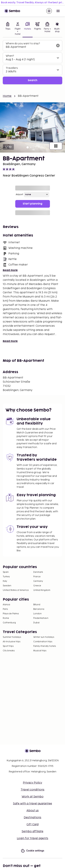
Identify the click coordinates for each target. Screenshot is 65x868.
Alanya (6, 605)
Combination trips (43, 642)
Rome (6, 618)
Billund (37, 605)
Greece (37, 586)
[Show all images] (56, 146)
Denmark (38, 572)
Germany (38, 581)
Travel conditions (32, 790)
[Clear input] (58, 46)
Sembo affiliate (32, 831)
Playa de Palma (11, 614)
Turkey (6, 577)
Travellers (12, 68)
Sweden (7, 586)
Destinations (32, 818)
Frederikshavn (41, 618)
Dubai (36, 623)
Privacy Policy (32, 783)
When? (10, 56)
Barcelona (39, 609)
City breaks (9, 651)
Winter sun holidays (44, 637)
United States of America (16, 590)
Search (32, 80)
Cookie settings (32, 851)
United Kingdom (42, 590)
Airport (19, 195)
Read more (10, 270)
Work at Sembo (33, 797)
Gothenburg (9, 623)
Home (7, 96)
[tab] (8, 29)
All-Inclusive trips (12, 642)
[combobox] (30, 47)
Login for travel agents (32, 838)
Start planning (32, 204)
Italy (5, 581)
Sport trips (8, 646)
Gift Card (32, 824)
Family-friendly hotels (45, 646)
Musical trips (40, 651)
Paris (5, 609)
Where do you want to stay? (23, 44)
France (37, 577)
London (37, 614)
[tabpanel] (32, 62)
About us (33, 811)
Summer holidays (12, 637)
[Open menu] (58, 11)
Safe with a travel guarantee (32, 804)
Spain (6, 572)
